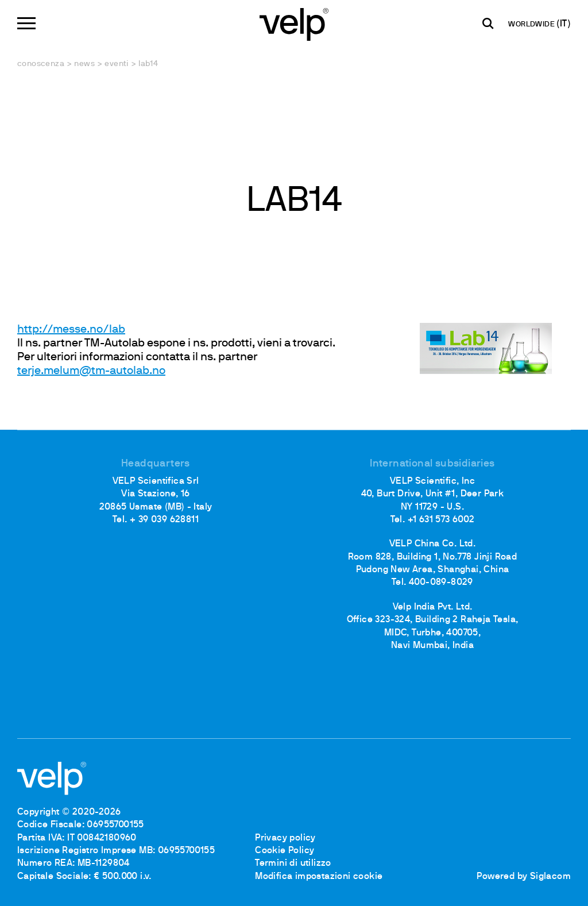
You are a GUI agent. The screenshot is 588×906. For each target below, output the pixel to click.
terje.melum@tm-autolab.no (91, 371)
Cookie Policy (285, 851)
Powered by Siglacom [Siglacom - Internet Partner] (524, 877)
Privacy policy (285, 838)
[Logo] (294, 23)
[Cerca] (488, 24)
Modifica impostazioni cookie (319, 877)
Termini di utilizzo (293, 863)
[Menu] (26, 23)
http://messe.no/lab (71, 330)
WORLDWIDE (532, 25)
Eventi (116, 64)
